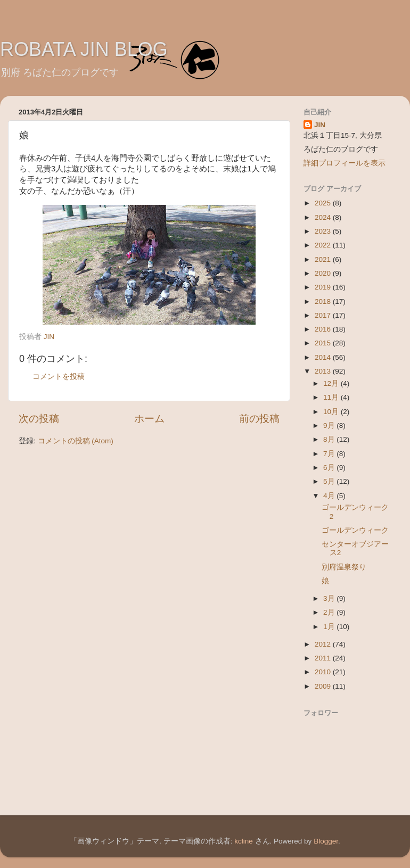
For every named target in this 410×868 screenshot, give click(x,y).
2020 (324, 273)
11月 (332, 397)
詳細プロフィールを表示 (345, 163)
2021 (324, 259)
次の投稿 (39, 419)
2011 (324, 658)
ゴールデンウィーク (355, 530)
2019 (324, 287)
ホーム (149, 419)
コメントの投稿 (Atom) (76, 441)
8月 (330, 439)
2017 (324, 315)
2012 (324, 644)
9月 (330, 425)
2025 (324, 203)
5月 (330, 481)
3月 (330, 598)
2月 (330, 612)
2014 (324, 357)
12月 (332, 383)
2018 (324, 301)
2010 (324, 672)
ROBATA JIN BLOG (84, 49)
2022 (324, 245)
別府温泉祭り (344, 567)
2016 (324, 329)
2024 (324, 217)
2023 (324, 231)
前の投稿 (259, 419)
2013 (324, 371)
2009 (324, 686)
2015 (324, 343)
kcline (244, 841)
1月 (330, 627)
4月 (330, 496)
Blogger (326, 841)
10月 (332, 412)
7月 (330, 454)
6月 (330, 468)
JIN (320, 125)
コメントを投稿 (59, 377)
